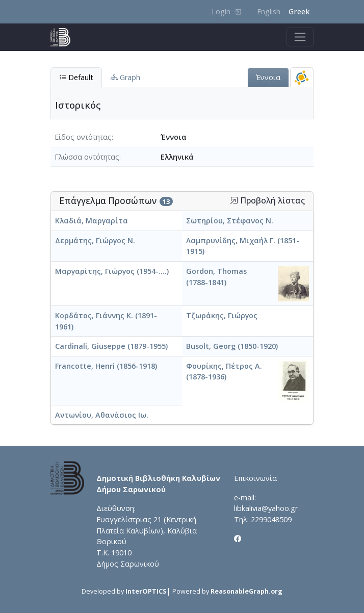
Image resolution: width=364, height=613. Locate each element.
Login (226, 11)
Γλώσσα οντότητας (87, 157)
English (269, 11)
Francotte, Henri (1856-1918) (106, 366)
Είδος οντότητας (83, 137)
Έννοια (268, 77)
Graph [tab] (125, 77)
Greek (299, 11)
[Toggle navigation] (300, 37)
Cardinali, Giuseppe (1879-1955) (111, 346)
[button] (234, 200)
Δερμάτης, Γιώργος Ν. (95, 240)
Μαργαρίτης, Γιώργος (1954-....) (112, 271)
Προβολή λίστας (267, 201)
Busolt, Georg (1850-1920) (232, 346)
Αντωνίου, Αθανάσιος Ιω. (102, 415)
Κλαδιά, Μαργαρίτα (92, 221)
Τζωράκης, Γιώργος (222, 315)
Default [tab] (76, 77)
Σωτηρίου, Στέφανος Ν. (230, 221)
